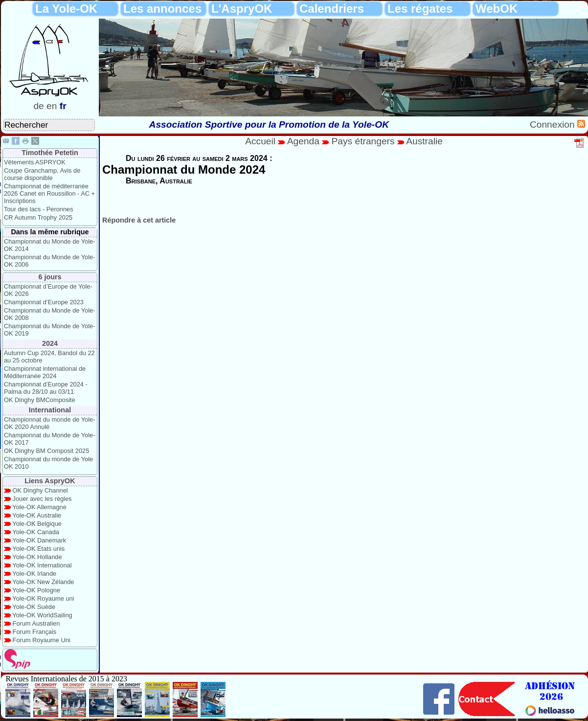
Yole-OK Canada (36, 532)
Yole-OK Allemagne (39, 507)
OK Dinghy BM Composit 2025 (46, 451)
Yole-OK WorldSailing (42, 615)
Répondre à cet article (139, 220)
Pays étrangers (364, 141)
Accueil (260, 141)
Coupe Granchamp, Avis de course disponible (42, 174)
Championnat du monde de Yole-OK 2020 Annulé (49, 423)
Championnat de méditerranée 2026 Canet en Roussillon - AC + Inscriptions (49, 193)
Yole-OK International (42, 565)
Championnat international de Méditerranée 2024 (45, 372)
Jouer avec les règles (42, 499)
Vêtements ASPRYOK (35, 162)
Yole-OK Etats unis (38, 549)
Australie (424, 141)
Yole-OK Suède (34, 607)
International (50, 410)
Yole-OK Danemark (39, 540)
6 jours (50, 277)
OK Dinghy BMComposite (40, 400)
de (38, 106)
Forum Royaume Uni (42, 640)
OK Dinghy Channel (40, 490)
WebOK (497, 9)
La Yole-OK (66, 9)
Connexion (554, 124)
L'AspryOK (242, 9)
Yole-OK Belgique (37, 524)
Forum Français (35, 632)
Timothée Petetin (50, 153)
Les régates (420, 9)
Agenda (305, 141)
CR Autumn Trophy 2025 (38, 217)
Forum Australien (36, 623)
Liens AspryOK (50, 481)
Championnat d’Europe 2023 (44, 302)
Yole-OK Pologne (36, 590)
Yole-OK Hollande (37, 557)
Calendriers (332, 9)
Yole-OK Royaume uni (43, 598)
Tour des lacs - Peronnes (39, 209)
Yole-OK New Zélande (43, 582)
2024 (50, 343)
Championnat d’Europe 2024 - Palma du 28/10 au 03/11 (46, 388)
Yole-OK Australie (37, 515)
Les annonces (162, 9)
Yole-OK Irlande (34, 574)
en (52, 106)
